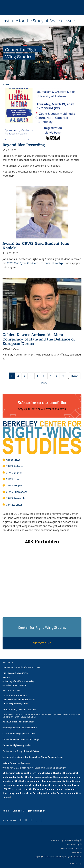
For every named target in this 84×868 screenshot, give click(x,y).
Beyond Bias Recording (24, 145)
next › (76, 375)
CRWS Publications (17, 492)
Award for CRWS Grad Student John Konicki (36, 245)
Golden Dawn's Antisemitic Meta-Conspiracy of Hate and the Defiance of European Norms (39, 339)
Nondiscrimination (71, 848)
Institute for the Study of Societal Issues (40, 21)
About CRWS (13, 460)
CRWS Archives (15, 466)
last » (46, 383)
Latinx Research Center (16, 763)
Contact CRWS (14, 505)
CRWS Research (15, 498)
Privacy (77, 852)
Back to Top (76, 863)
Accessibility (74, 844)
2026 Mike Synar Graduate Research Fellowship (36, 263)
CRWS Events (14, 473)
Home (6, 811)
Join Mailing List (37, 811)
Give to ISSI (18, 811)
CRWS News (13, 479)
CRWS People (14, 485)
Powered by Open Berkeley (66, 840)
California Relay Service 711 (18, 700)
